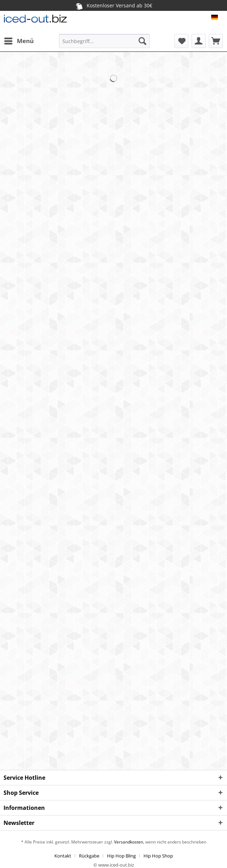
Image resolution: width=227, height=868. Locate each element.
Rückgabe (89, 856)
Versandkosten (128, 842)
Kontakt (63, 856)
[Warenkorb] (216, 41)
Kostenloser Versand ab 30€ (114, 5)
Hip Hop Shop (158, 856)
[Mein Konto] (199, 41)
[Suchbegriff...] (104, 41)
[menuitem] (19, 41)
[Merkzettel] (181, 41)
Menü (19, 40)
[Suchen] (142, 41)
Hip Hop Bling (121, 856)
